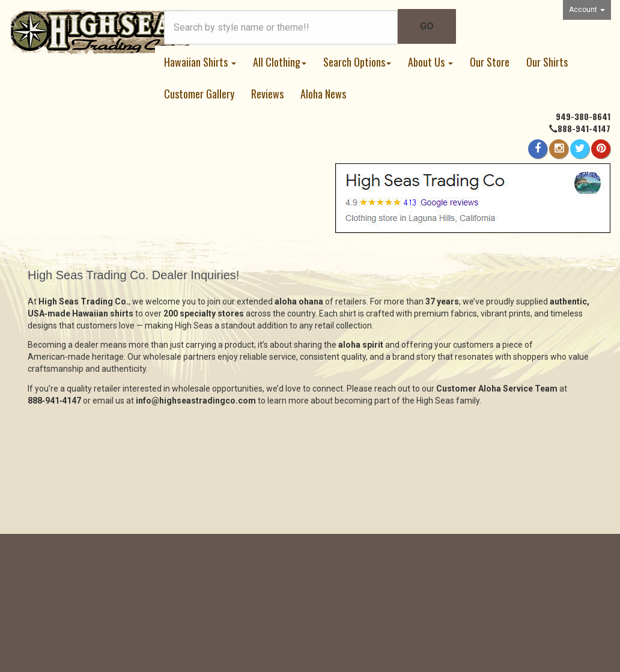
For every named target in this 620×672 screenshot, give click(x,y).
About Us (430, 62)
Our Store (490, 62)
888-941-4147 (584, 128)
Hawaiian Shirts (200, 62)
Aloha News (323, 94)
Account (587, 10)
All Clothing (280, 62)
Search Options (357, 62)
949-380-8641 (583, 116)
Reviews (267, 94)
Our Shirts (547, 62)
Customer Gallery (199, 94)
